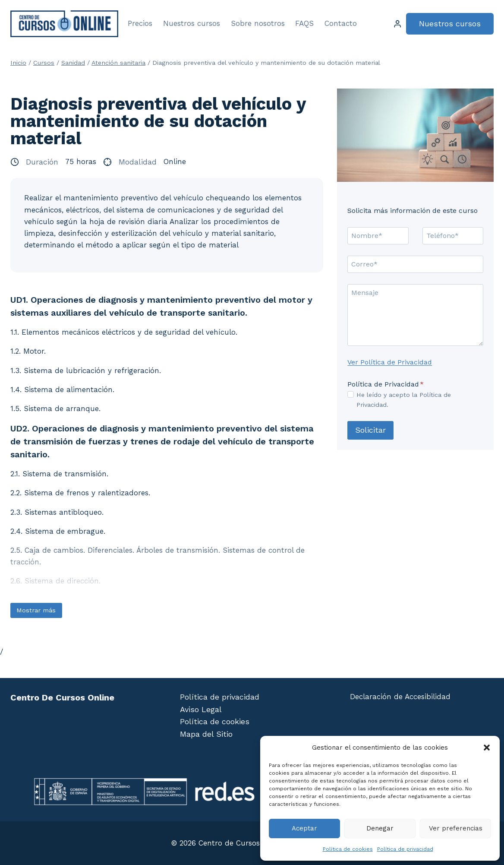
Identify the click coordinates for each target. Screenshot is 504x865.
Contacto (341, 23)
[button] (487, 748)
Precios (140, 23)
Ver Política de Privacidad (390, 362)
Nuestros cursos (192, 23)
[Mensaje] (415, 315)
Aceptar (304, 828)
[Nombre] (378, 236)
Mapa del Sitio (206, 734)
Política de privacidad (405, 849)
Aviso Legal (201, 709)
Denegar (380, 828)
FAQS (304, 23)
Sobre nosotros (258, 23)
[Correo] (415, 264)
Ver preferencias (456, 828)
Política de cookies (348, 849)
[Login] (397, 24)
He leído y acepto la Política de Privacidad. (404, 400)
